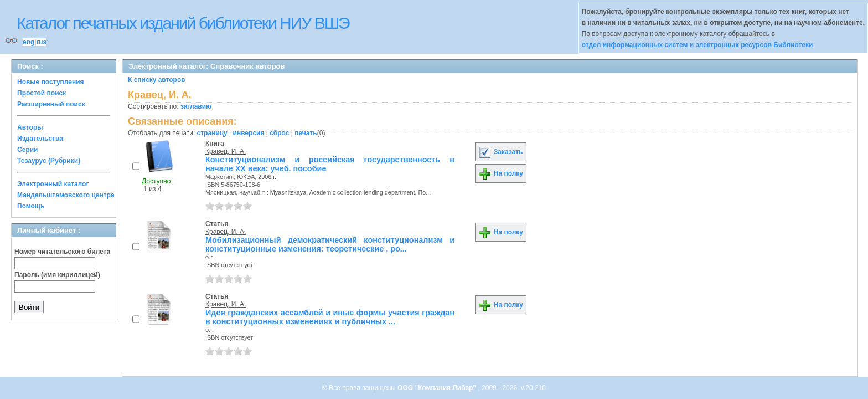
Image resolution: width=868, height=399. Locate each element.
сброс (279, 133)
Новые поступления (51, 82)
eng (29, 42)
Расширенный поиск (51, 104)
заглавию (196, 106)
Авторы (30, 127)
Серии (27, 150)
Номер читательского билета (62, 252)
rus (41, 42)
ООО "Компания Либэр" (438, 388)
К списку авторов (157, 80)
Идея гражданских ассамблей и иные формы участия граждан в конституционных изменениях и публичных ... (330, 317)
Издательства (40, 139)
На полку (501, 173)
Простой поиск (42, 93)
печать (306, 133)
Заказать (500, 152)
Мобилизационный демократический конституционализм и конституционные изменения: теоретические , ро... (330, 244)
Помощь (31, 206)
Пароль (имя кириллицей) (57, 275)
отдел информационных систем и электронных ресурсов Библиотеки (697, 45)
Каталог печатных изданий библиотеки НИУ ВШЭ (183, 23)
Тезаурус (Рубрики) (49, 161)
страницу (212, 133)
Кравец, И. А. (226, 151)
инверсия (249, 133)
